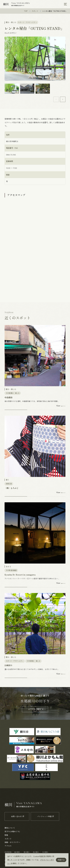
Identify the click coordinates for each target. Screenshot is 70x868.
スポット (35, 11)
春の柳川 (17, 852)
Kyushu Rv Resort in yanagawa (20, 575)
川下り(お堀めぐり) (12, 832)
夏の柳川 (27, 852)
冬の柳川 (45, 852)
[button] (63, 100)
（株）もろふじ (11, 488)
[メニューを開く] (65, 4)
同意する (61, 860)
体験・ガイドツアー (12, 842)
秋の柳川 (36, 852)
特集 (6, 835)
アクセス (8, 846)
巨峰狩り (9, 666)
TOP (26, 11)
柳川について (10, 828)
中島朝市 (9, 398)
